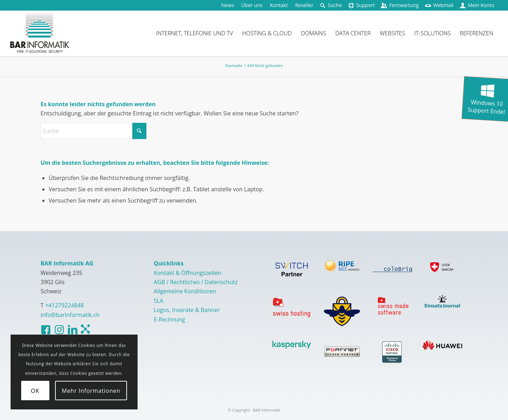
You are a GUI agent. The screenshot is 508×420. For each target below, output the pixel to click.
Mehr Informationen (91, 391)
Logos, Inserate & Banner (187, 310)
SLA (159, 301)
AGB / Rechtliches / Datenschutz (196, 282)
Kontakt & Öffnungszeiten (188, 273)
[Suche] (93, 131)
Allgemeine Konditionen (185, 291)
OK (35, 391)
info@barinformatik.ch (70, 315)
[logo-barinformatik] (40, 33)
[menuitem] (228, 5)
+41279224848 (65, 305)
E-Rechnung (170, 319)
